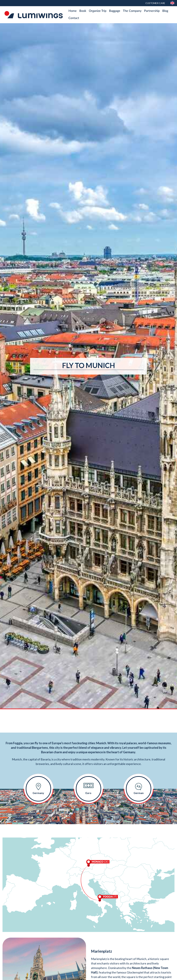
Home (73, 11)
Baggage (115, 11)
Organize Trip (98, 11)
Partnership (152, 11)
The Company (132, 11)
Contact (74, 18)
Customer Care (155, 3)
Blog (165, 11)
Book (83, 11)
